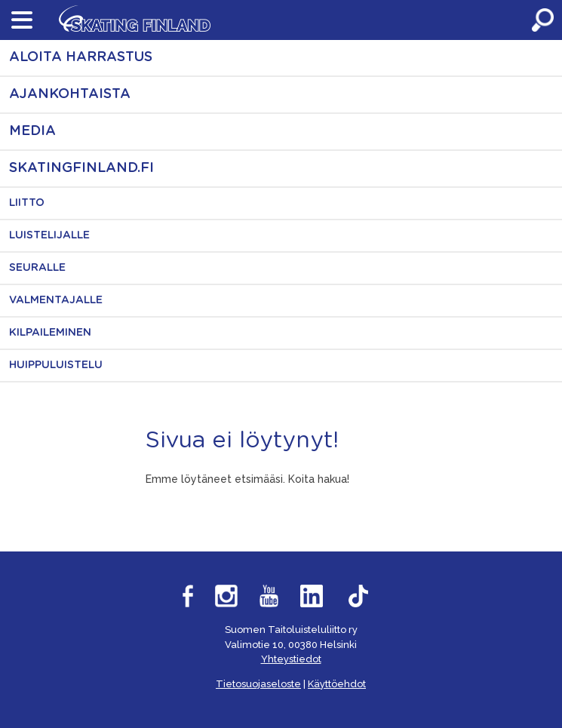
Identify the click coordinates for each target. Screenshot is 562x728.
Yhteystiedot (291, 659)
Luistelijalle (49, 235)
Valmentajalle (56, 300)
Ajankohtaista (70, 94)
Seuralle (37, 268)
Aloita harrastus (81, 57)
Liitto (27, 203)
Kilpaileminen (50, 333)
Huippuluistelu (56, 365)
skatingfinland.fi (81, 168)
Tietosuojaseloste (258, 684)
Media (32, 131)
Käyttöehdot (337, 684)
